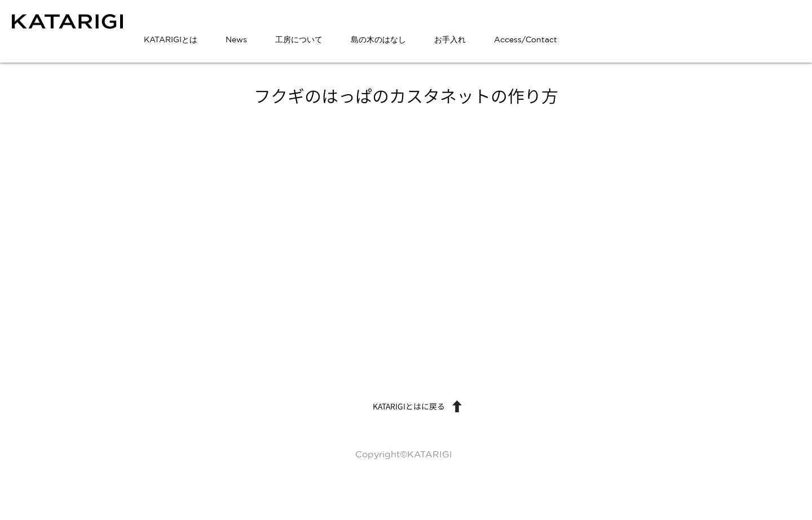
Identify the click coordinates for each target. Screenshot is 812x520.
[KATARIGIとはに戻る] (406, 407)
